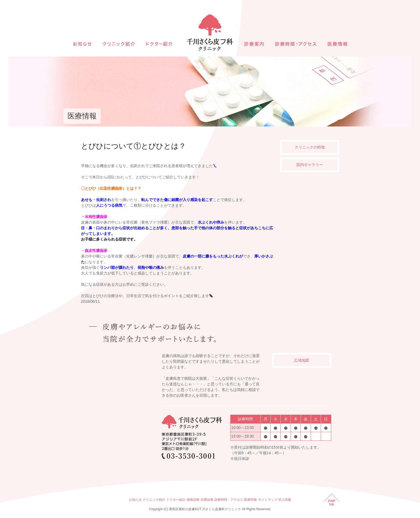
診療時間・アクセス (229, 500)
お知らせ (135, 500)
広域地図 (302, 360)
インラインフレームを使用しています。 (120, 406)
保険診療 (193, 500)
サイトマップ (268, 500)
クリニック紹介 (154, 500)
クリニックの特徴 (310, 147)
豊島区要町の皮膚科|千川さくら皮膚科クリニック (205, 509)
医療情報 (250, 500)
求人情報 (285, 500)
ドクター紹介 (176, 500)
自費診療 (207, 500)
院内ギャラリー (310, 165)
